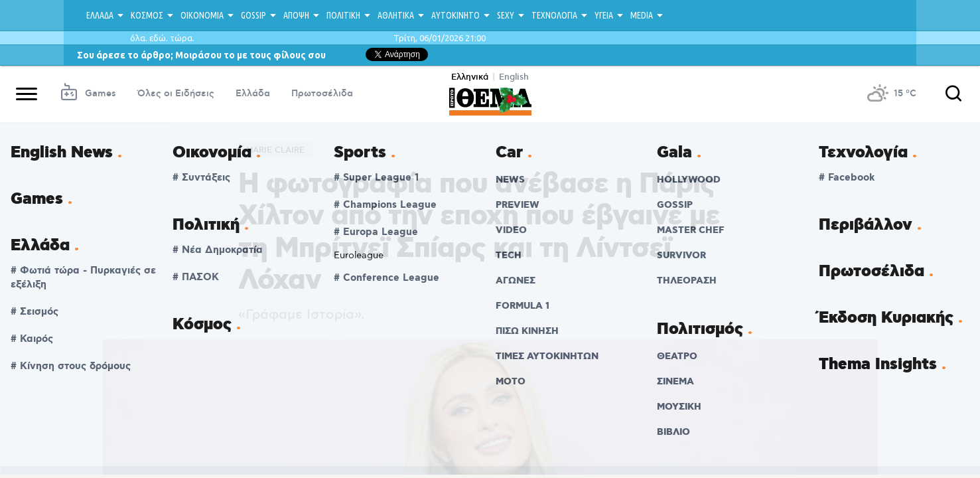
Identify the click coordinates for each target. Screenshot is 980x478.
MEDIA (642, 15)
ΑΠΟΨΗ (296, 15)
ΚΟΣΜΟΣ (147, 15)
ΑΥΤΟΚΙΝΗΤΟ (455, 15)
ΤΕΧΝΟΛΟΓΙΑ (554, 15)
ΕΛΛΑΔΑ (100, 15)
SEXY (506, 15)
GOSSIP (253, 15)
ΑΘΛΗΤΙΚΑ (396, 15)
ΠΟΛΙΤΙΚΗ (343, 15)
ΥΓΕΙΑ (604, 15)
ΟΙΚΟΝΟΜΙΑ (202, 15)
